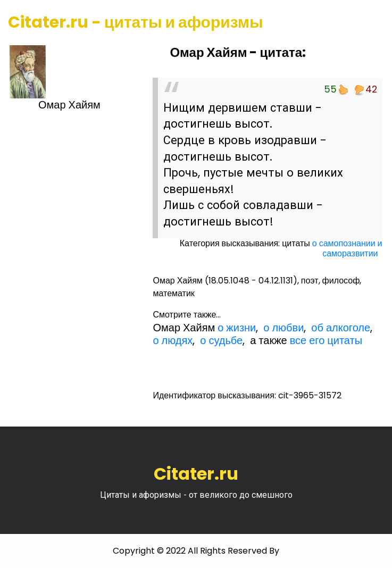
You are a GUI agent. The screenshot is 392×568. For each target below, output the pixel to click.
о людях (173, 340)
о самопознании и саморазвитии (347, 248)
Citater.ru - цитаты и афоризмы (136, 22)
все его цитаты (326, 340)
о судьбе (221, 340)
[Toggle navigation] (369, 23)
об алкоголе (341, 328)
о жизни (237, 328)
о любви (283, 328)
